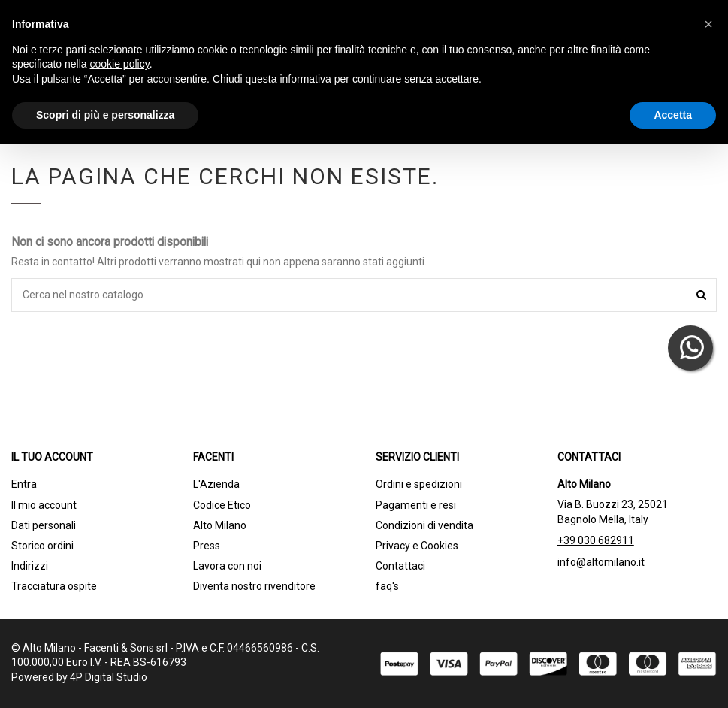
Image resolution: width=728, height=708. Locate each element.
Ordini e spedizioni (419, 484)
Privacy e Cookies (417, 546)
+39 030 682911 (596, 540)
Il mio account (44, 505)
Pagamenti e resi (416, 505)
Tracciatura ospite (54, 586)
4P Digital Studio (109, 677)
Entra (24, 484)
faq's (387, 586)
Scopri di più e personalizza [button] (105, 115)
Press (207, 546)
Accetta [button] (673, 115)
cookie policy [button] (120, 64)
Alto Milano (220, 525)
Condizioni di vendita (424, 525)
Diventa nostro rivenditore (254, 586)
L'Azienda (216, 484)
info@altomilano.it (601, 562)
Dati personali (44, 525)
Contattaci (400, 566)
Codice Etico (222, 505)
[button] (708, 24)
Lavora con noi (227, 566)
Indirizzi (30, 566)
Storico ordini (42, 546)
